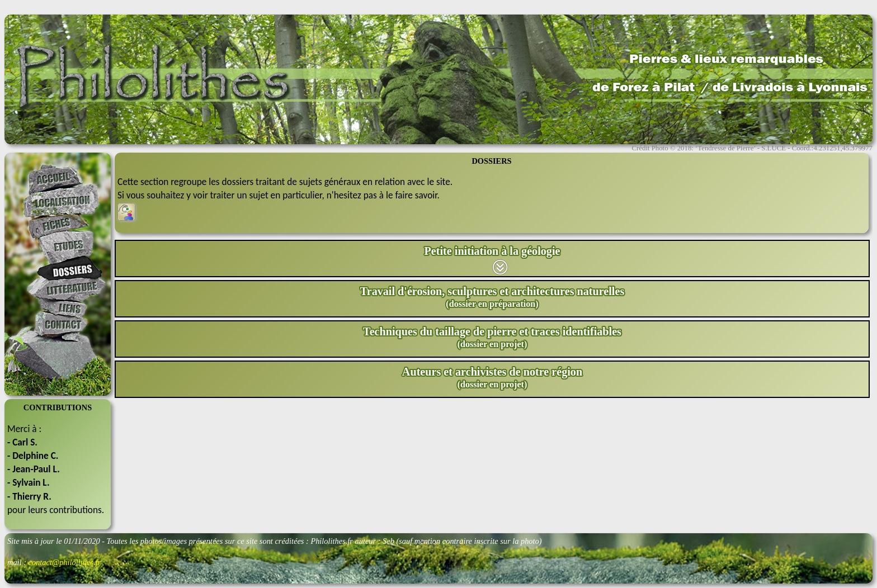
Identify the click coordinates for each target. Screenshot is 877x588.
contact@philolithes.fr (65, 562)
